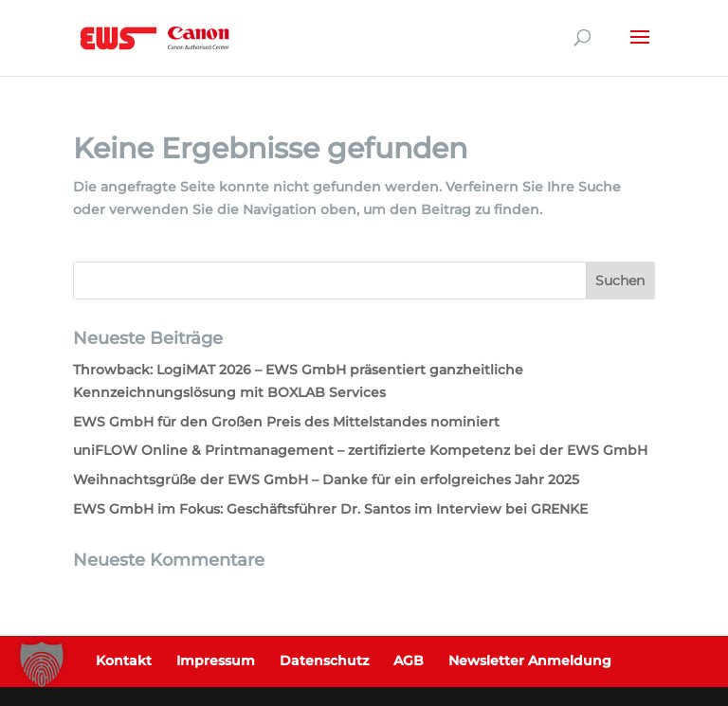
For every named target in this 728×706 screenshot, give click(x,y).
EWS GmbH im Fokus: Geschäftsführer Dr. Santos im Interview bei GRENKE (330, 509)
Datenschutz (324, 661)
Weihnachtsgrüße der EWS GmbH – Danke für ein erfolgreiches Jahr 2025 (326, 480)
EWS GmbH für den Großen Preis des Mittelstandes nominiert (286, 422)
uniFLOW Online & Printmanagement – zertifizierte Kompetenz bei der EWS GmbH (360, 450)
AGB (409, 661)
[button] (42, 664)
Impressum (216, 661)
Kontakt (124, 661)
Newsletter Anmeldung (530, 661)
